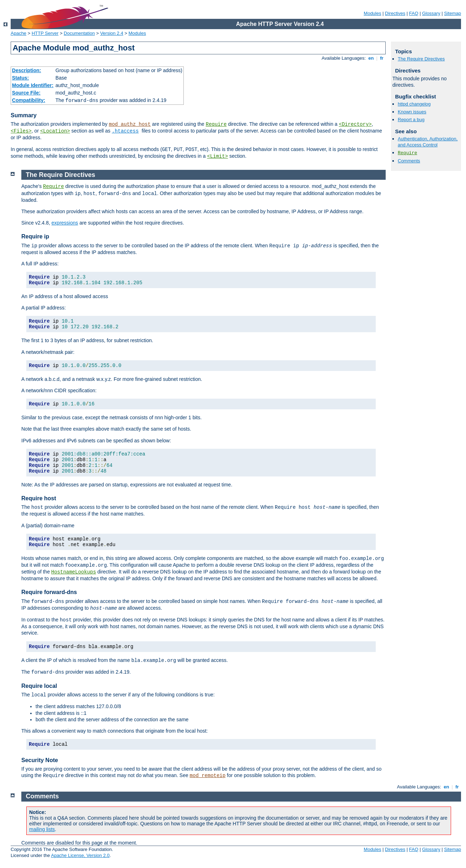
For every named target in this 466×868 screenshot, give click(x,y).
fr (382, 58)
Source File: (26, 93)
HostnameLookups (74, 572)
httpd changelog (414, 104)
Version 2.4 (112, 33)
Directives (395, 13)
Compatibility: (29, 100)
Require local (39, 686)
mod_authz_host (130, 124)
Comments (409, 161)
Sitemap (452, 13)
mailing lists (42, 829)
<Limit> (218, 156)
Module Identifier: (33, 85)
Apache (18, 33)
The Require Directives (421, 59)
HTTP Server (45, 33)
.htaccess (125, 131)
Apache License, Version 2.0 (80, 855)
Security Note (40, 760)
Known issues (412, 112)
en (371, 58)
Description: (27, 70)
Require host (39, 498)
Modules (372, 13)
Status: (20, 78)
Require (216, 124)
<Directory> (355, 124)
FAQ (414, 13)
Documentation (79, 33)
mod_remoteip (208, 776)
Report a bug (411, 120)
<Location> (55, 131)
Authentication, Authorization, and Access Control (428, 142)
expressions (65, 223)
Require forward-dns (49, 592)
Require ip (35, 236)
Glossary (431, 13)
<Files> (21, 131)
